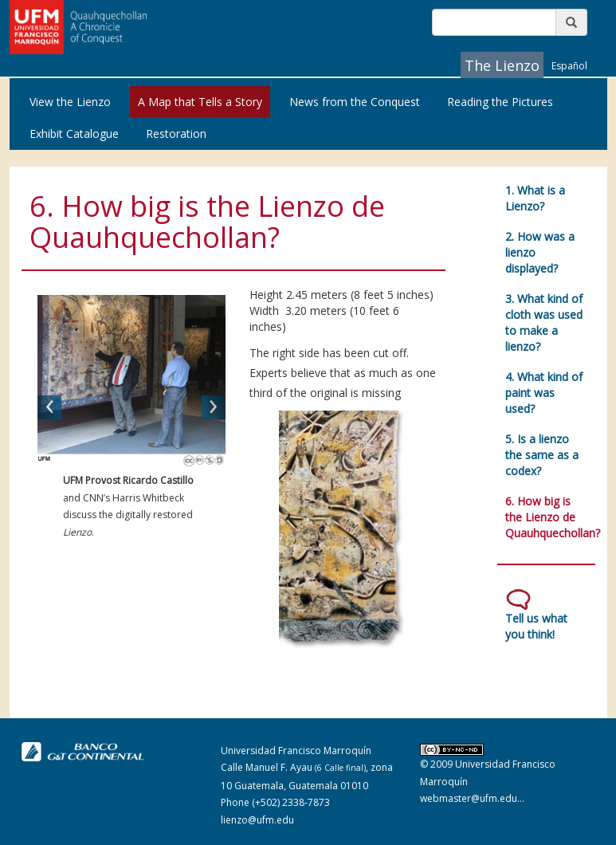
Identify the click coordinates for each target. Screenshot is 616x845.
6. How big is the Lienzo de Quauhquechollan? (553, 517)
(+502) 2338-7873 (291, 802)
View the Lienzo (70, 102)
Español (569, 66)
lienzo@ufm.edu (257, 820)
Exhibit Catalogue (74, 134)
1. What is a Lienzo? (535, 198)
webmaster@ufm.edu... (472, 798)
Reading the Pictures (500, 102)
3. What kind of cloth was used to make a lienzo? (544, 322)
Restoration (176, 134)
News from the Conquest (355, 102)
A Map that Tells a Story (200, 102)
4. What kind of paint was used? (544, 393)
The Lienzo (502, 65)
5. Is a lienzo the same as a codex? (542, 455)
